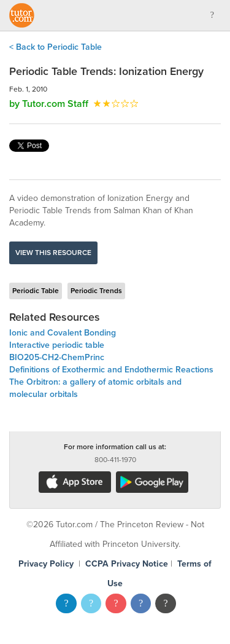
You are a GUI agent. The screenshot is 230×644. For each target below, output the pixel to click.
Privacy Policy (46, 564)
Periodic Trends (96, 291)
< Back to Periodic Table (56, 47)
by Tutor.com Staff (49, 104)
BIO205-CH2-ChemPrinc (57, 357)
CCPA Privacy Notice (127, 564)
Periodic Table (36, 291)
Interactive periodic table (57, 345)
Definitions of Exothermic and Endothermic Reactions (111, 370)
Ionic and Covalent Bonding (63, 333)
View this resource (53, 253)
